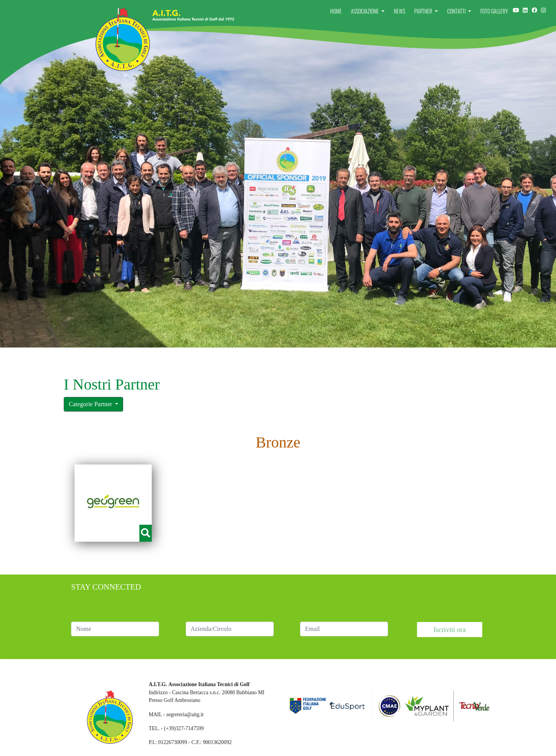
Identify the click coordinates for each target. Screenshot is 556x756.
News (399, 11)
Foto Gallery (494, 11)
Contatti (457, 11)
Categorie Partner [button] (91, 404)
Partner (424, 11)
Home (336, 11)
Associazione (365, 11)
